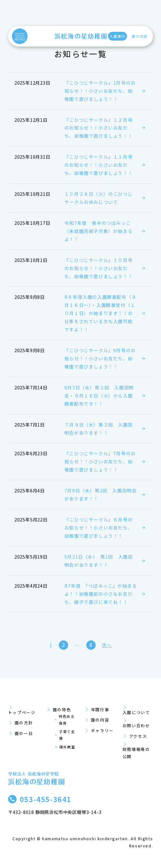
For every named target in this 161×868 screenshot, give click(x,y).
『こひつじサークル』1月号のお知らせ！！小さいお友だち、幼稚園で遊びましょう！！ (100, 91)
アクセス (138, 736)
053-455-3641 (45, 799)
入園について (136, 712)
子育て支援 (67, 735)
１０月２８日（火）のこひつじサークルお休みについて (98, 198)
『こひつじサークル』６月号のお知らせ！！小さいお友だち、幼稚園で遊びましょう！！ (98, 528)
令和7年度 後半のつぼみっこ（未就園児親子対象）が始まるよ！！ (98, 231)
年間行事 (100, 710)
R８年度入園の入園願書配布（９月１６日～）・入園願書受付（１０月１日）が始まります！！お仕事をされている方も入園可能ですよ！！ (100, 313)
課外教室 (67, 747)
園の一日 (24, 733)
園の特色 (62, 710)
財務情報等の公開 (136, 753)
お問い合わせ (136, 725)
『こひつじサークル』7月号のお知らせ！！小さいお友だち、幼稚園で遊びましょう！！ (100, 461)
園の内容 (140, 36)
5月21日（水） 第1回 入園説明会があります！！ (99, 561)
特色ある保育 (67, 720)
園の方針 (24, 723)
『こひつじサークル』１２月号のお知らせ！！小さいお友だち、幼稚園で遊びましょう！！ (98, 128)
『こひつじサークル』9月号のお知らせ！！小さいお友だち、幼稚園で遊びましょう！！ (100, 358)
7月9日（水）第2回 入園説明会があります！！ (101, 494)
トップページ (22, 712)
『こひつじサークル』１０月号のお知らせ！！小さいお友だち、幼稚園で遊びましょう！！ (98, 268)
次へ (107, 645)
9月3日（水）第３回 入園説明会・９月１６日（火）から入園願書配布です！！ (99, 395)
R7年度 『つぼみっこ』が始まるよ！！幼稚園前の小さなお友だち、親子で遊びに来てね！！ (101, 594)
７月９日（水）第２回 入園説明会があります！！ (98, 429)
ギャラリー (102, 730)
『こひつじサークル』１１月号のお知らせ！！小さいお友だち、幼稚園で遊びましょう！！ (98, 165)
